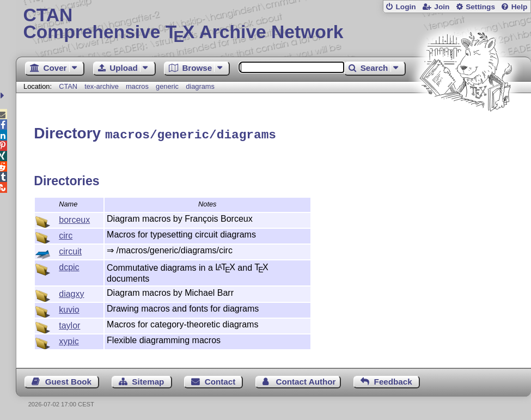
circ (66, 234)
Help (520, 7)
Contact (220, 380)
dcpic (69, 266)
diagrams (200, 86)
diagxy (71, 292)
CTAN (68, 86)
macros (137, 86)
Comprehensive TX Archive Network (274, 25)
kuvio (69, 308)
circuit (70, 250)
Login (405, 7)
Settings (480, 7)
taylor (69, 324)
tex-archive (102, 86)
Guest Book (68, 380)
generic (167, 86)
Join (442, 7)
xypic (69, 340)
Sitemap (148, 380)
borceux (74, 218)
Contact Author (306, 380)
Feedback (393, 380)
